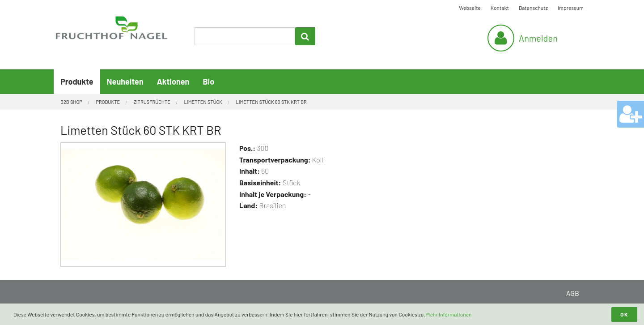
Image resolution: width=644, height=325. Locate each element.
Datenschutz (533, 8)
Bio (208, 81)
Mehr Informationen (449, 314)
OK (624, 314)
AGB (573, 293)
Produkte (77, 81)
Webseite (470, 8)
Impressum (571, 8)
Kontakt (500, 8)
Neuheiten (125, 81)
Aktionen (173, 81)
